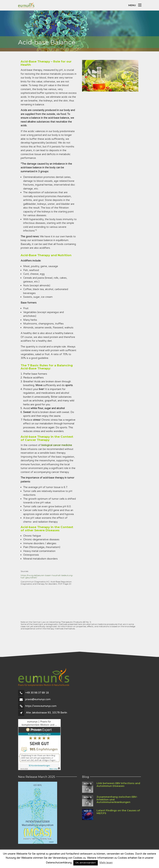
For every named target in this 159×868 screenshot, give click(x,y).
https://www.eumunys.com (41, 706)
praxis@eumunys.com (38, 699)
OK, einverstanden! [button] (86, 863)
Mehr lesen (106, 863)
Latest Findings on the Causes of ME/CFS (118, 812)
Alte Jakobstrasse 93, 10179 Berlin (46, 713)
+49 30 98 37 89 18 (37, 693)
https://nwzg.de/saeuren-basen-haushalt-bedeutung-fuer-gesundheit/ (47, 576)
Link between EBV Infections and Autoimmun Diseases (118, 785)
